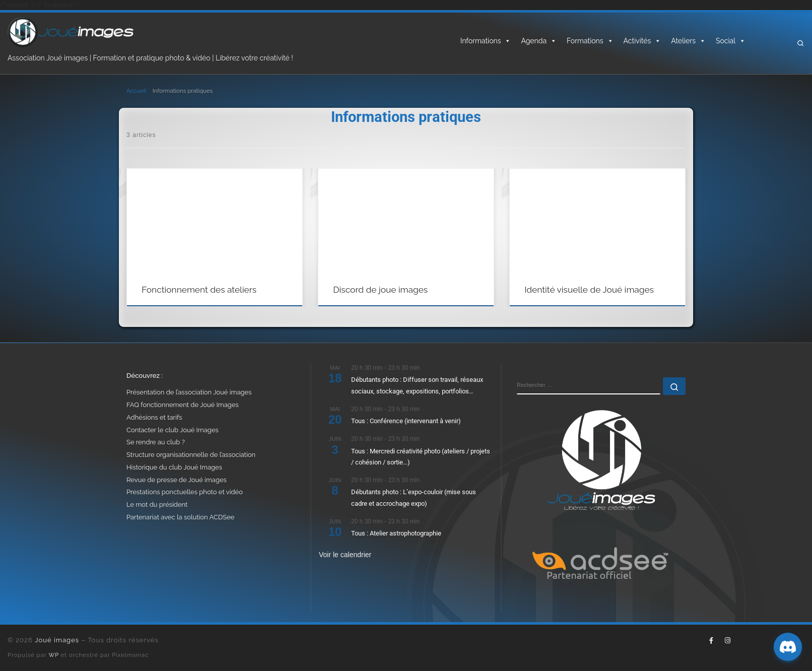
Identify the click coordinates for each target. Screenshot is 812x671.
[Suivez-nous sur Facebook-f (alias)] (711, 641)
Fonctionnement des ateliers (199, 290)
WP (54, 655)
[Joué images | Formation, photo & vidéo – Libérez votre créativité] (71, 31)
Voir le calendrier (345, 555)
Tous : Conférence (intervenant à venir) (406, 421)
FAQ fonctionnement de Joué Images (183, 405)
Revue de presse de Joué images (177, 480)
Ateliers (688, 41)
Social (731, 41)
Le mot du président (157, 505)
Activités (642, 41)
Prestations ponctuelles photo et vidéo (185, 492)
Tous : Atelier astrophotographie (396, 533)
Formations (590, 41)
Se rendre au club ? (156, 442)
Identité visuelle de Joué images (589, 290)
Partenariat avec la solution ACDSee (180, 517)
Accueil (136, 91)
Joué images (57, 640)
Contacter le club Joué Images (173, 430)
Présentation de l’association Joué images (189, 392)
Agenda (539, 41)
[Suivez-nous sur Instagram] (727, 641)
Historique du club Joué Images (174, 467)
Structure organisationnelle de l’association (191, 455)
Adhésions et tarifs (154, 417)
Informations (486, 41)
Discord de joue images (380, 290)
